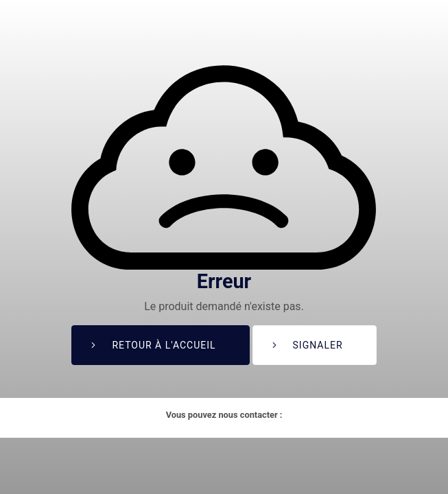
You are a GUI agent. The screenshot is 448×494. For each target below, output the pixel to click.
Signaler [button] (318, 345)
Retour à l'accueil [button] (164, 345)
